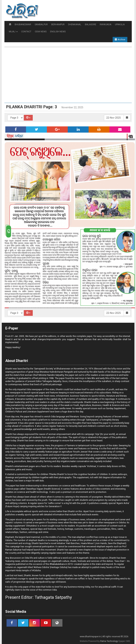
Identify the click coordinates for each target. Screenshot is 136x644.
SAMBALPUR (41, 24)
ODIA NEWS (41, 32)
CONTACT (26, 32)
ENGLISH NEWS (58, 32)
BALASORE (91, 24)
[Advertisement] (70, 74)
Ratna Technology (109, 641)
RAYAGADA (106, 24)
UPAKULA (120, 24)
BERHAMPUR (58, 24)
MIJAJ (13, 32)
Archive (120, 39)
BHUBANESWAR (23, 24)
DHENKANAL (75, 24)
